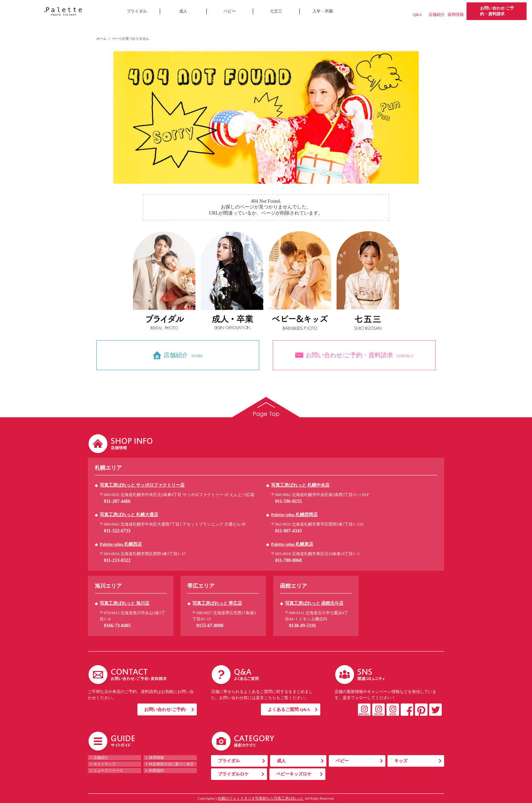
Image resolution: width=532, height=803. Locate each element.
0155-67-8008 (210, 626)
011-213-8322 (117, 560)
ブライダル (137, 11)
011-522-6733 (117, 531)
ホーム (101, 39)
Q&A (417, 15)
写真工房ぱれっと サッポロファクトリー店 (142, 485)
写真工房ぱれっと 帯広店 (217, 603)
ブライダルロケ (233, 774)
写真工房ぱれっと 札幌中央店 (300, 485)
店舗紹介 (437, 15)
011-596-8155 (289, 501)
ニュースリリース (108, 770)
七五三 (276, 11)
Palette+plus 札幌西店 (121, 544)
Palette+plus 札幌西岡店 (294, 515)
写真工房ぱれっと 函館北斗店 (314, 603)
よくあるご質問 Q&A (289, 709)
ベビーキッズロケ (294, 774)
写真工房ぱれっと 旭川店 (125, 603)
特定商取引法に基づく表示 (171, 764)
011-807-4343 (289, 531)
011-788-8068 (289, 560)
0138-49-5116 (302, 626)
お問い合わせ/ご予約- (165, 709)
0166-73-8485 (117, 626)
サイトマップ (104, 764)
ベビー (230, 11)
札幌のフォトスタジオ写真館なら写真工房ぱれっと (261, 798)
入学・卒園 (323, 11)
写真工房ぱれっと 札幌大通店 (129, 515)
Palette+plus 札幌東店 (292, 544)
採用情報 (456, 15)
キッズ (401, 761)
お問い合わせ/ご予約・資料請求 (497, 11)
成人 (183, 11)
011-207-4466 (117, 501)
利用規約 (156, 770)
